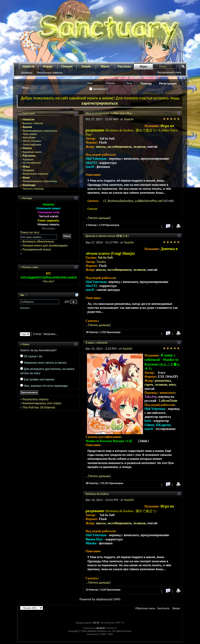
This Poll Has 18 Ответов (39, 407)
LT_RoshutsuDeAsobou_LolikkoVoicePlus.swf (133, 201)
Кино (26, 178)
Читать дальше (99, 218)
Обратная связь (145, 608)
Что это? (48, 281)
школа (101, 147)
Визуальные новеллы (50, 73)
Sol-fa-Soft (105, 258)
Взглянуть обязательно (38, 241)
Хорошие (28, 159)
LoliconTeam (168, 401)
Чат (22, 295)
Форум (48, 67)
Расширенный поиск (169, 72)
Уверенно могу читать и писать (45, 363)
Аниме (86, 67)
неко (172, 385)
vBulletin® (101, 628)
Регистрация (168, 84)
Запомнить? (98, 89)
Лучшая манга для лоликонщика (45, 245)
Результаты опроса (35, 399)
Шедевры (27, 73)
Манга (105, 67)
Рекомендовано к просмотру (40, 131)
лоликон (139, 147)
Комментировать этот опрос (42, 403)
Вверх (176, 608)
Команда (29, 185)
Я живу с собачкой (96, 343)
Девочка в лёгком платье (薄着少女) (107, 236)
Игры (143, 67)
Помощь (146, 84)
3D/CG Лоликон (32, 141)
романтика (163, 381)
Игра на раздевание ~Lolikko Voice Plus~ (109, 113)
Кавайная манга (32, 152)
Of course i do (33, 356)
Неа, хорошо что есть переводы (46, 386)
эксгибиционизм (119, 147)
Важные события (33, 123)
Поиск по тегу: (30, 232)
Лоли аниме (30, 134)
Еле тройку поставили (39, 379)
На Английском (32, 163)
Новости (29, 67)
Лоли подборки (32, 144)
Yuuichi (129, 119)
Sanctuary (163, 608)
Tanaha (101, 262)
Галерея (67, 67)
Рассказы (124, 67)
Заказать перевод (33, 189)
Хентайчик (29, 137)
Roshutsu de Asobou (97, 494)
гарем (149, 385)
